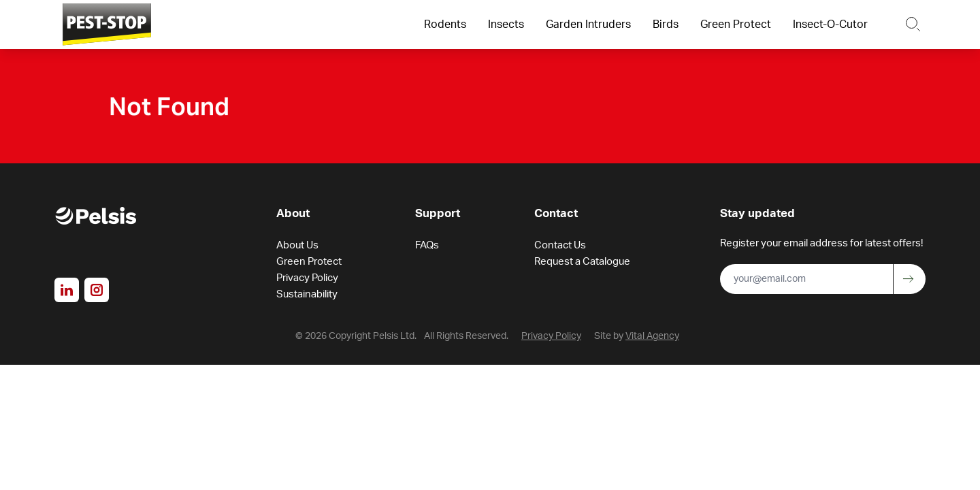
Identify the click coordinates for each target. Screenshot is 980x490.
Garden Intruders (588, 24)
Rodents (445, 24)
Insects (506, 24)
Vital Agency (652, 338)
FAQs (427, 247)
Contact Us (560, 247)
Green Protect (736, 24)
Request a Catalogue (582, 263)
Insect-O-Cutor (830, 24)
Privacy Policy (307, 279)
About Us (297, 247)
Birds (666, 24)
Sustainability (307, 296)
